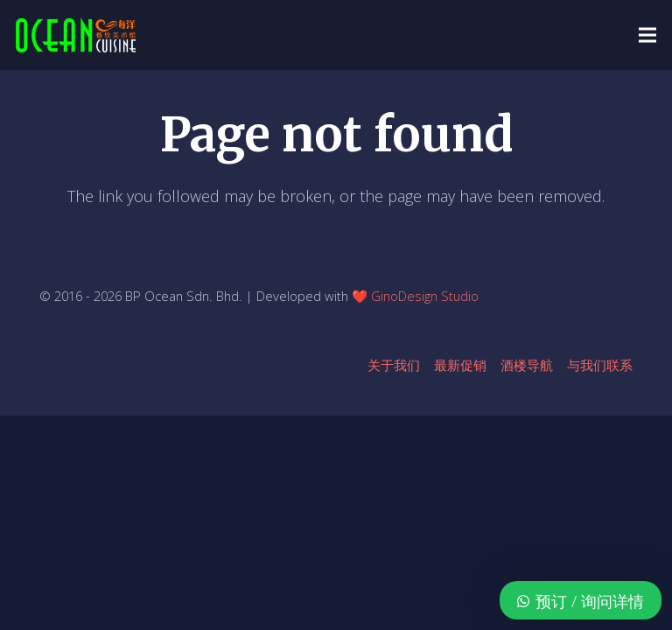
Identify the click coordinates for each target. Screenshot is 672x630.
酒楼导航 (527, 365)
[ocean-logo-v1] (76, 35)
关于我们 (394, 365)
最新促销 (460, 365)
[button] (648, 35)
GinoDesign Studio (425, 296)
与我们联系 (600, 365)
